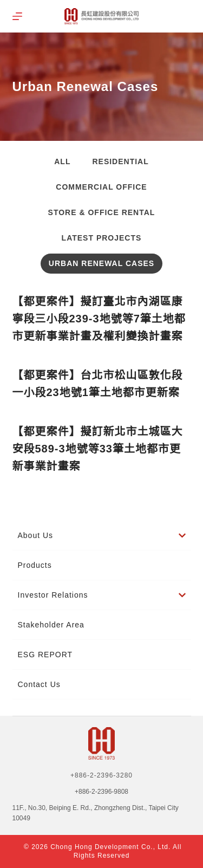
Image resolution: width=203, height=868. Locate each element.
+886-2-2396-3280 (101, 775)
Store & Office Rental (102, 212)
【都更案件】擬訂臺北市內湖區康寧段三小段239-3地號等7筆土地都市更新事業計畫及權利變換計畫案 (99, 319)
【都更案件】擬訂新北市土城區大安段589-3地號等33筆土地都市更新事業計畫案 (98, 449)
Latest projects (102, 238)
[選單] (17, 16)
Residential (120, 161)
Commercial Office (101, 187)
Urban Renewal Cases (101, 263)
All (62, 161)
